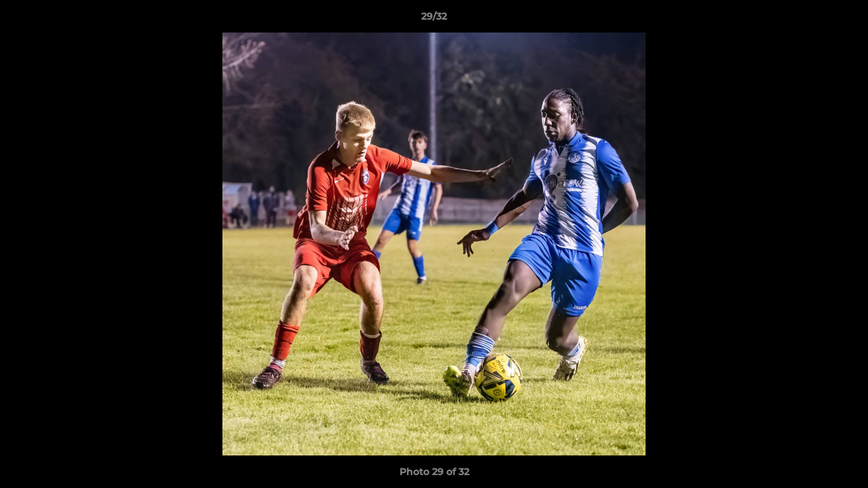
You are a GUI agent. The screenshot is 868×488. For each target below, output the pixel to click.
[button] (844, 20)
